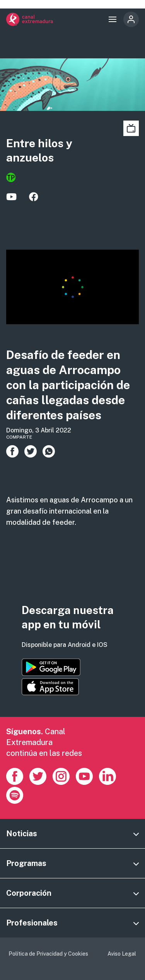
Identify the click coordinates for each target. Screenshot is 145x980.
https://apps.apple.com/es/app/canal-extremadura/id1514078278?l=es (50, 687)
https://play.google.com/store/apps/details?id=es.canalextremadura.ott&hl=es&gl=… (51, 667)
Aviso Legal (122, 954)
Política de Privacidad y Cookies (48, 954)
